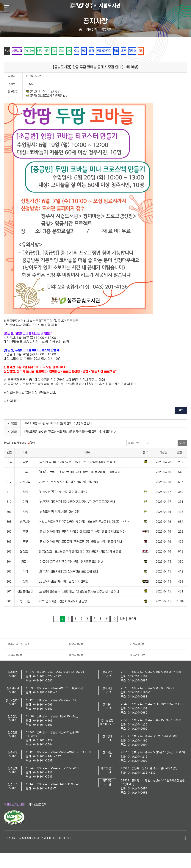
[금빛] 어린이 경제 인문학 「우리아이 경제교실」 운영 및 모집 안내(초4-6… (83, 542)
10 (114, 629)
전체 (8, 51)
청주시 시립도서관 (95, 6)
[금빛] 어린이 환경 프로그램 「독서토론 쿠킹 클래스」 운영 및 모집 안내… (82, 552)
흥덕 (120, 51)
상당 (49, 51)
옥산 (160, 51)
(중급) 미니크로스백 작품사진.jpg (47, 106)
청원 (59, 51)
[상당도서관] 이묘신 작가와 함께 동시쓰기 (64, 502)
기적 (8, 61)
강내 (150, 51)
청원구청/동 (76, 665)
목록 (181, 420)
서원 (109, 51)
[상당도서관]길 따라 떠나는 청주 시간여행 (64, 592)
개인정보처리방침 (14, 815)
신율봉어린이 (135, 51)
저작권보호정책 (37, 815)
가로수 (172, 51)
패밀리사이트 (138, 665)
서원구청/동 (137, 654)
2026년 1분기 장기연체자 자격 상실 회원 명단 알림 (69, 492)
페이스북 (185, 848)
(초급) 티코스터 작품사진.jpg (44, 102)
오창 (69, 51)
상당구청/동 (76, 654)
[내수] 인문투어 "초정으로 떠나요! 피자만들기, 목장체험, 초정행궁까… (80, 482)
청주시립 (21, 51)
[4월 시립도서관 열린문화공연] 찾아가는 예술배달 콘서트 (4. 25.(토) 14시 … (85, 532)
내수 (89, 51)
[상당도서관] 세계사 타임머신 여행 (59, 522)
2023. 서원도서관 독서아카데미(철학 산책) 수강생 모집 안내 (58, 434)
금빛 (79, 51)
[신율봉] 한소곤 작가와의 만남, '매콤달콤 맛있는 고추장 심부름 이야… (80, 602)
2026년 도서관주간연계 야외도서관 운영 (63, 612)
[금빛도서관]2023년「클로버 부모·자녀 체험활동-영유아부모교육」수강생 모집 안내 (70, 442)
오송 (99, 51)
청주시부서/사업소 (19, 654)
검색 (182, 453)
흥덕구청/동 (15, 665)
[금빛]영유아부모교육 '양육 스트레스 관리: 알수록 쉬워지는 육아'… (78, 473)
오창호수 (36, 51)
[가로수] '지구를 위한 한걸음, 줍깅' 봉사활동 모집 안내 (71, 572)
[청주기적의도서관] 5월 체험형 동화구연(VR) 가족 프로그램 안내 (77, 512)
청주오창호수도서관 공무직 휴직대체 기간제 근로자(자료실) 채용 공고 (80, 562)
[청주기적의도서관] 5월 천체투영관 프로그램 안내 (68, 582)
